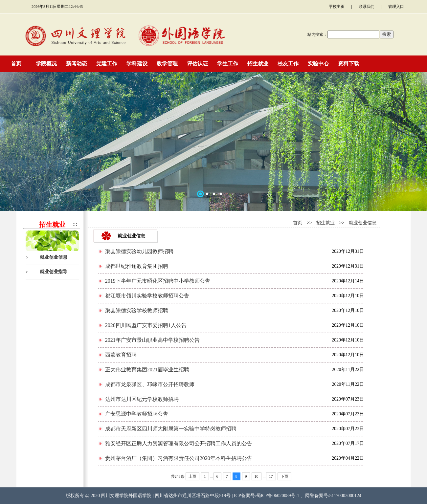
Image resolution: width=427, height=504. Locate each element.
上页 (192, 476)
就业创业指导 (54, 272)
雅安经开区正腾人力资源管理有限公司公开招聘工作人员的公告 (179, 443)
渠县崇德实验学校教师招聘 (137, 310)
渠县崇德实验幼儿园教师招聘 (139, 251)
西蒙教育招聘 (121, 355)
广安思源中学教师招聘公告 (137, 414)
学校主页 (337, 7)
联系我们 (367, 7)
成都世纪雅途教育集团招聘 (137, 266)
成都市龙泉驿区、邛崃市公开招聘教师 (150, 384)
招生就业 (326, 223)
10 (257, 476)
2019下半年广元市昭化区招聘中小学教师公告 (158, 281)
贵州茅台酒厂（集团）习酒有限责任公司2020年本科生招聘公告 (179, 458)
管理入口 (396, 7)
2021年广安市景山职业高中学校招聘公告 (152, 340)
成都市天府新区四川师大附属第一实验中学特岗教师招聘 (171, 429)
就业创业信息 (54, 257)
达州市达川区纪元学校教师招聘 (142, 399)
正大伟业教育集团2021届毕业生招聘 (147, 370)
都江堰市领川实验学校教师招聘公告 (147, 296)
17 (271, 476)
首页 (298, 223)
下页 (284, 476)
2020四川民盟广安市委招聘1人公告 (146, 325)
